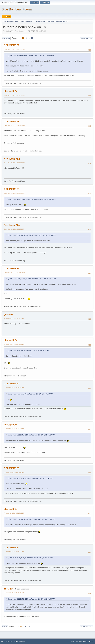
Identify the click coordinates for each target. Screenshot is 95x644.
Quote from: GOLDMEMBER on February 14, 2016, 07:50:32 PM (31, 599)
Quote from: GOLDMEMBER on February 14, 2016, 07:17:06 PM (31, 519)
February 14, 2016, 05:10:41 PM (14, 429)
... (30, 38)
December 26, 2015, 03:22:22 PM (15, 229)
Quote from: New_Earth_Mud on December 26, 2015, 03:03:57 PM (32, 199)
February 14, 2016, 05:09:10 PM (14, 388)
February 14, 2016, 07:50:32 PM (14, 552)
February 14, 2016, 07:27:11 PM (14, 513)
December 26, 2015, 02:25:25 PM (15, 125)
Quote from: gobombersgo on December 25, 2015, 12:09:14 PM (31, 55)
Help (73, 641)
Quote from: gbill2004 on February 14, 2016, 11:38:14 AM (28, 350)
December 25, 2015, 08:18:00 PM (15, 95)
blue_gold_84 (11, 91)
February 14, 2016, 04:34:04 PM (14, 344)
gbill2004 (8, 314)
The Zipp (8, 589)
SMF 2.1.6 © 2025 (7, 641)
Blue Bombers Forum (17, 9)
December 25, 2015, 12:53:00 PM (15, 49)
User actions (87, 38)
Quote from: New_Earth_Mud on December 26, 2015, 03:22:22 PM (32, 279)
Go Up (5, 626)
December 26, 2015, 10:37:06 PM (15, 273)
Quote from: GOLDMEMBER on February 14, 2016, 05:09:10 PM (31, 435)
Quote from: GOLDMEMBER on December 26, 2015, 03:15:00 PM (32, 235)
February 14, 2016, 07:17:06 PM (14, 472)
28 (32, 38)
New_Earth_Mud (12, 159)
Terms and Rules (81, 641)
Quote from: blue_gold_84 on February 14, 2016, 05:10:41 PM (30, 478)
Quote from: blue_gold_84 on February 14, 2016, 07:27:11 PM (30, 558)
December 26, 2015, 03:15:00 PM (15, 193)
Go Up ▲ (91, 641)
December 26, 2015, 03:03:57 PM (15, 163)
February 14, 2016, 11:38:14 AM (14, 318)
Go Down (6, 38)
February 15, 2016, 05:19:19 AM (14, 593)
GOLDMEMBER (12, 45)
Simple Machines (19, 641)
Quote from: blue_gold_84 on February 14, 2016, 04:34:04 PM (30, 394)
